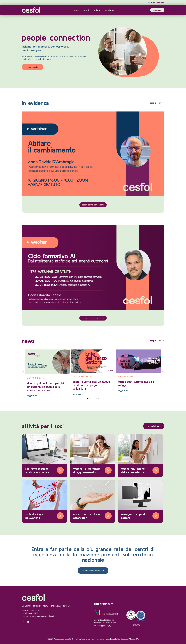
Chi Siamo (109, 10)
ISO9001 (136, 625)
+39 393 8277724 (38, 610)
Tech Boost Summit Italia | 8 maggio (136, 383)
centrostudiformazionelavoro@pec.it (40, 616)
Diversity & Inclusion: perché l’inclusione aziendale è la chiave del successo (46, 387)
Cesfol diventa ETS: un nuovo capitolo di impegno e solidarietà (91, 385)
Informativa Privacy (102, 639)
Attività (97, 10)
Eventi (86, 10)
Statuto (114, 639)
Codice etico (123, 639)
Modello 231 (134, 639)
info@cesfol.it (33, 613)
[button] (23, 372)
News (77, 10)
